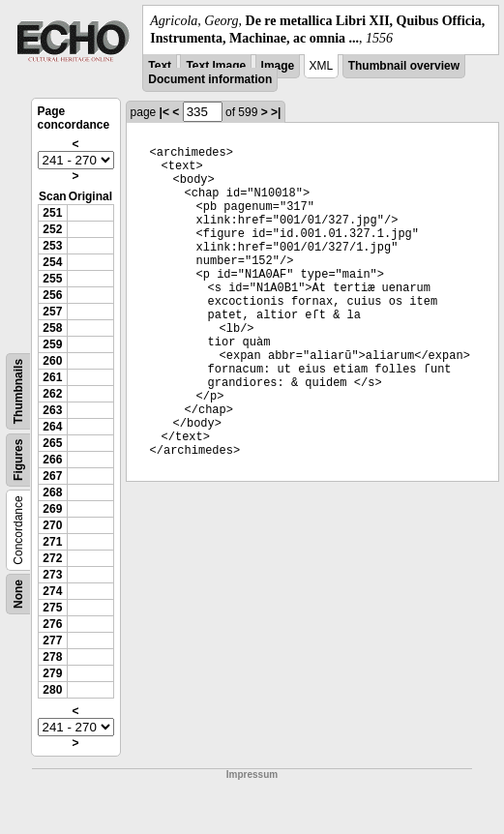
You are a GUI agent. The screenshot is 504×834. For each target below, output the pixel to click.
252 (52, 229)
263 (52, 410)
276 (52, 624)
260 (52, 361)
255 (52, 279)
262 (52, 394)
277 (52, 640)
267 (52, 476)
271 (52, 542)
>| (276, 112)
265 (52, 443)
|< (164, 112)
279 (52, 673)
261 (52, 377)
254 (52, 262)
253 (52, 246)
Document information (210, 79)
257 (52, 312)
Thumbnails (18, 391)
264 (52, 427)
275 (52, 608)
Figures (18, 460)
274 (52, 591)
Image (278, 66)
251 (52, 213)
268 (52, 492)
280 (52, 690)
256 (52, 295)
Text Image (216, 66)
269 (52, 509)
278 (52, 657)
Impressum (252, 774)
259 (52, 344)
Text (160, 66)
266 (52, 460)
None (18, 594)
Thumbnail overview (404, 66)
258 (52, 328)
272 (52, 558)
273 (52, 575)
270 (52, 525)
